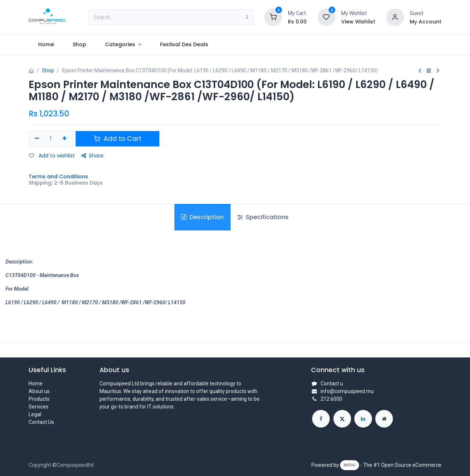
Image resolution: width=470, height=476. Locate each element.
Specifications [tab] (263, 217)
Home (36, 384)
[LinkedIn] (363, 419)
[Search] (247, 17)
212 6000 (331, 399)
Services (39, 407)
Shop (48, 70)
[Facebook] (321, 419)
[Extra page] (384, 419)
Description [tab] (203, 217)
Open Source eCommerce (411, 465)
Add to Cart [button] (117, 139)
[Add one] (64, 139)
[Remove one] (37, 139)
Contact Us (41, 422)
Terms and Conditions (58, 177)
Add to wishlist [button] (52, 156)
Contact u (332, 384)
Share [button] (93, 156)
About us (39, 391)
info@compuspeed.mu (347, 391)
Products (39, 399)
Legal (35, 414)
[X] (342, 419)
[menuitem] (46, 45)
